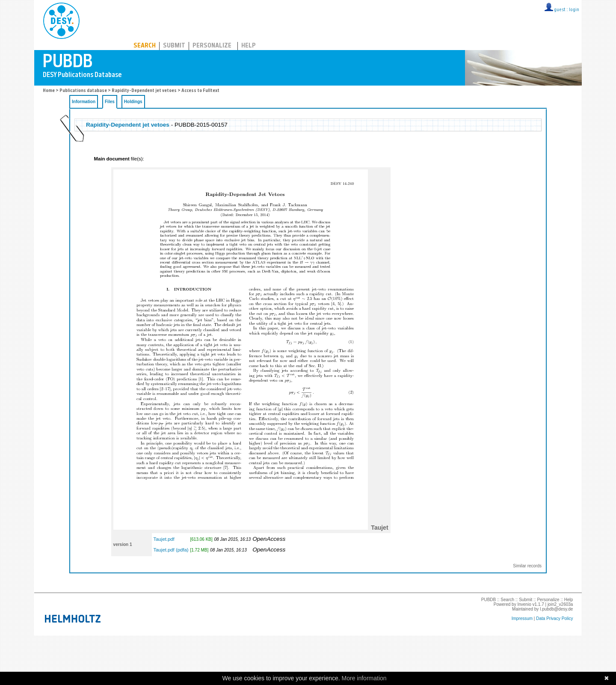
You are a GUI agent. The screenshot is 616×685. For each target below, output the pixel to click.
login (574, 10)
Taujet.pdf (164, 539)
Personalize (212, 46)
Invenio (524, 604)
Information (84, 102)
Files (110, 102)
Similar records (527, 566)
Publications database (83, 91)
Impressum (522, 618)
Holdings (133, 102)
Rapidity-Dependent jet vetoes (144, 91)
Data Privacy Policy (554, 618)
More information (364, 678)
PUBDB (99, 19)
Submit (174, 46)
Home (49, 91)
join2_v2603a (560, 604)
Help (249, 46)
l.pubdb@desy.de (556, 609)
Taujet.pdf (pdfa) (171, 550)
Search (145, 46)
